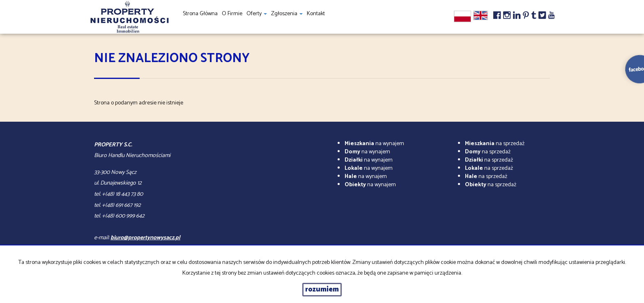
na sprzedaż (495, 144)
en (481, 15)
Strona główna (200, 14)
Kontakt (316, 14)
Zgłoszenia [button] (287, 14)
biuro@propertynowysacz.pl (145, 238)
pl (462, 16)
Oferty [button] (257, 14)
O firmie (232, 14)
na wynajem (374, 144)
